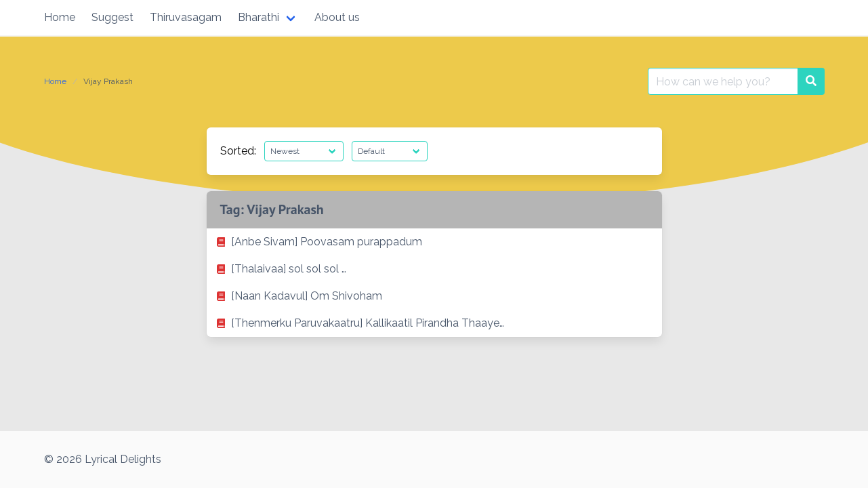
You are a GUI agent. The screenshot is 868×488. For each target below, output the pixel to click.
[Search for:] (723, 81)
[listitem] (434, 242)
